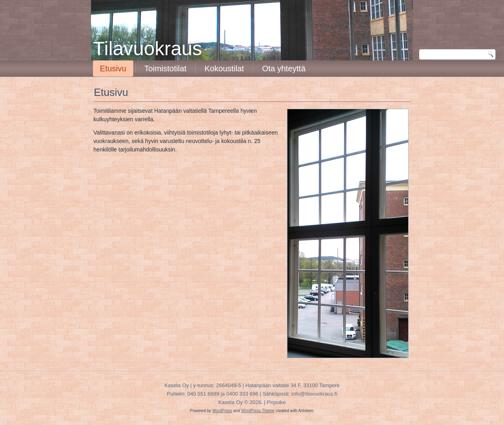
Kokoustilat (224, 68)
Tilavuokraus (147, 49)
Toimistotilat (165, 68)
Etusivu (113, 68)
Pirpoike (276, 402)
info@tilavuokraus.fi (314, 394)
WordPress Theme (258, 411)
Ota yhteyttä (284, 68)
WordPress (222, 411)
